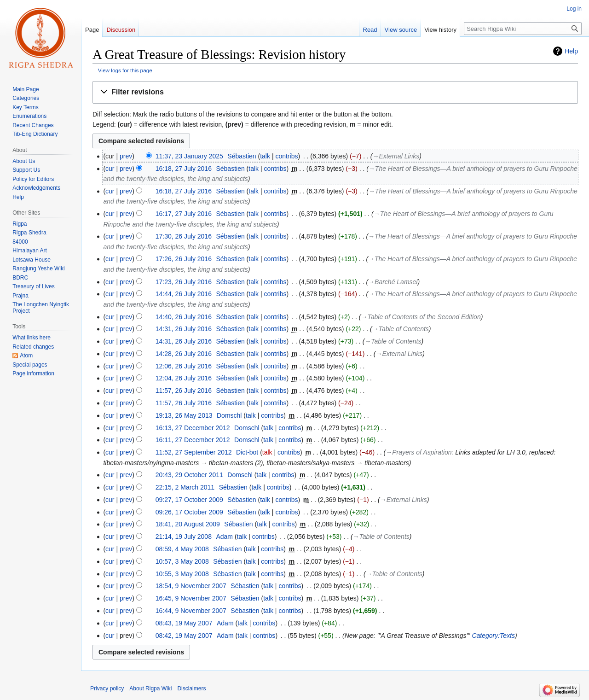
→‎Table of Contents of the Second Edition (421, 317)
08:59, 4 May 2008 (182, 549)
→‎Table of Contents (401, 329)
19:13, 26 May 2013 (184, 415)
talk (265, 156)
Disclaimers (191, 688)
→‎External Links (396, 156)
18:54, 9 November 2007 (191, 586)
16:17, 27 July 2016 (184, 214)
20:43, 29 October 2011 (189, 475)
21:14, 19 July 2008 (184, 537)
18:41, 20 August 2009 (188, 524)
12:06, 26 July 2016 (184, 366)
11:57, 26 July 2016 (184, 391)
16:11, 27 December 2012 (193, 440)
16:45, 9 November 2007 (191, 598)
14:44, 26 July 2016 (184, 294)
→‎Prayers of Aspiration (419, 452)
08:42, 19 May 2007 (184, 636)
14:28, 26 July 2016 (184, 354)
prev (126, 156)
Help (571, 51)
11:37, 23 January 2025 (189, 156)
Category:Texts (493, 636)
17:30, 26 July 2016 (184, 236)
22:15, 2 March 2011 (185, 487)
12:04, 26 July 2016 (184, 378)
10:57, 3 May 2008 (182, 561)
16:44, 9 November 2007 (191, 611)
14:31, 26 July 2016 (184, 329)
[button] (335, 92)
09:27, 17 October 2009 (189, 500)
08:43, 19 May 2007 (184, 623)
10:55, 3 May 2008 (182, 574)
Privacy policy (107, 688)
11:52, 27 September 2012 (194, 452)
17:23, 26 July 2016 (184, 282)
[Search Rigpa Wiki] (523, 29)
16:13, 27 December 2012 (193, 428)
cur (110, 169)
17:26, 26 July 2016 (184, 259)
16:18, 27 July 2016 (184, 169)
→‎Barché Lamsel (393, 282)
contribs (286, 156)
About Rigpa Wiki (150, 688)
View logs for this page (125, 70)
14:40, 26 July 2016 (184, 317)
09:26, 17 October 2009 (189, 512)
